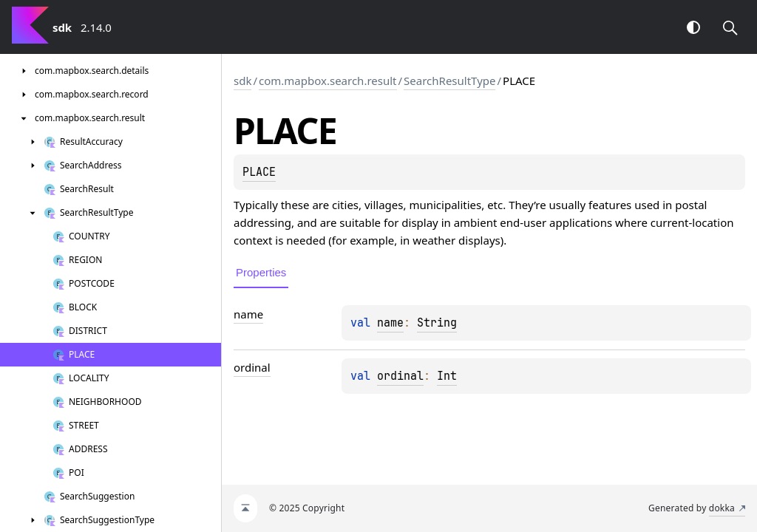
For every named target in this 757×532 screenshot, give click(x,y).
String (437, 323)
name (390, 323)
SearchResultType (449, 81)
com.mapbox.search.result (327, 81)
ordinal (400, 376)
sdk (242, 81)
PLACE (259, 172)
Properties (261, 272)
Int (447, 376)
